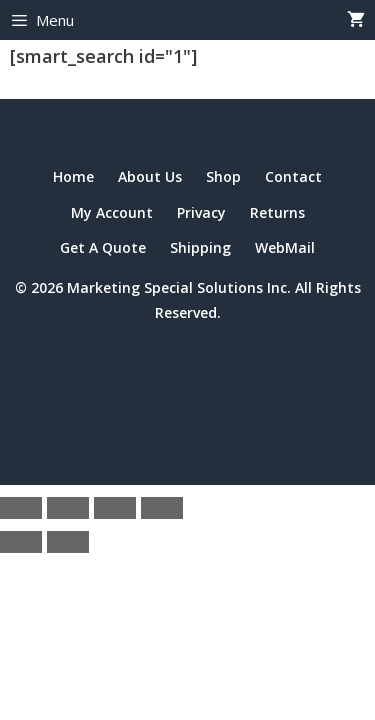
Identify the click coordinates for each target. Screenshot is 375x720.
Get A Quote (103, 247)
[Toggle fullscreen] (68, 508)
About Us (150, 176)
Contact (293, 176)
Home (73, 176)
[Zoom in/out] (21, 508)
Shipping (200, 247)
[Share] (115, 508)
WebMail (285, 247)
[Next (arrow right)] (68, 542)
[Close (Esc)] (162, 508)
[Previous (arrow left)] (21, 542)
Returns (277, 212)
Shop (223, 176)
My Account (112, 212)
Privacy (201, 212)
